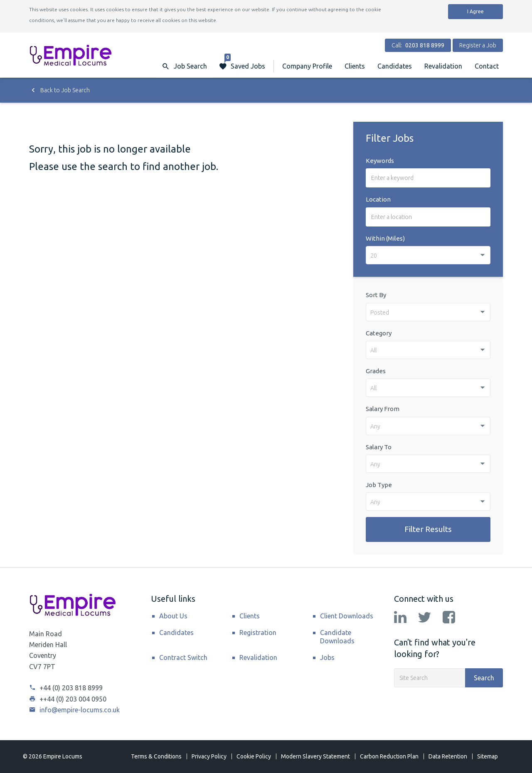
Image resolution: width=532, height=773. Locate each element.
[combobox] (428, 255)
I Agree (475, 11)
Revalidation (443, 66)
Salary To (379, 447)
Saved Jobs (245, 62)
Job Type (379, 485)
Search (484, 678)
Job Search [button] (190, 66)
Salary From (383, 409)
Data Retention (448, 756)
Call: (418, 45)
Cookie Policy (254, 756)
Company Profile (307, 66)
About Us (173, 616)
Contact (487, 66)
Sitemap (488, 756)
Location (378, 199)
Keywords (380, 161)
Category (379, 333)
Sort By (376, 295)
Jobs (327, 657)
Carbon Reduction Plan (389, 756)
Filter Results (428, 529)
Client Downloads (347, 616)
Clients (355, 66)
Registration (258, 633)
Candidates (395, 66)
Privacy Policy (209, 756)
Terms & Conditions (156, 756)
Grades (376, 371)
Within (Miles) (385, 238)
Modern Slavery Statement (315, 756)
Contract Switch (183, 657)
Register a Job (478, 45)
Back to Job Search (59, 90)
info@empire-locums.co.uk (74, 710)
